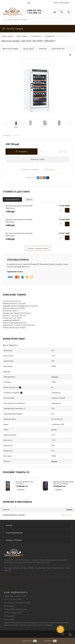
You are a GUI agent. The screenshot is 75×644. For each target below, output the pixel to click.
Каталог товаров (12, 29)
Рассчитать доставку (29, 169)
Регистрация (64, 3)
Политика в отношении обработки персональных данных (26, 581)
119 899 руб (22, 486)
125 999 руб (59, 486)
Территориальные (12, 199)
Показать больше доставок (38, 248)
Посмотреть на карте (12, 574)
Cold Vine (55, 377)
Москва (54, 461)
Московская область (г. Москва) (14, 515)
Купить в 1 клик (38, 159)
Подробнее (21, 490)
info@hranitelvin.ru (19, 592)
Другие (29, 199)
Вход (56, 3)
